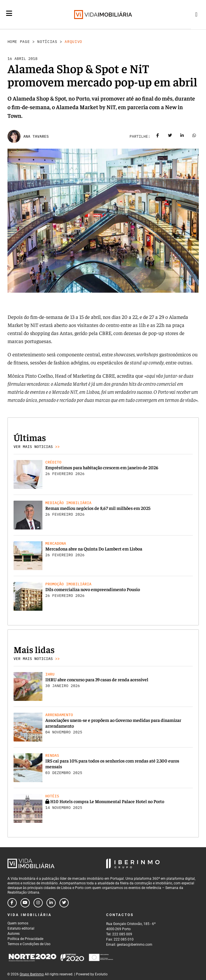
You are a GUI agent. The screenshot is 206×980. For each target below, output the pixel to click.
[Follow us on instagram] (38, 903)
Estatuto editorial (21, 928)
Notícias (47, 42)
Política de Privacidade (25, 939)
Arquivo (73, 42)
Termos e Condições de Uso (29, 944)
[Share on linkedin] (182, 137)
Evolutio (101, 974)
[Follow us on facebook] (12, 903)
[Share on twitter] (170, 137)
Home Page (19, 42)
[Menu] (9, 13)
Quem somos (18, 923)
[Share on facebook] (158, 137)
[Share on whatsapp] (194, 137)
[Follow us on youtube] (25, 903)
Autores (14, 934)
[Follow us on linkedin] (51, 903)
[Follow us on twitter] (64, 903)
